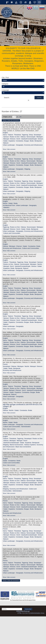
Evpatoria (12, 141)
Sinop (31, 135)
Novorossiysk (31, 137)
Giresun (40, 139)
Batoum (6, 143)
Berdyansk (38, 141)
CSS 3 (27, 613)
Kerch (18, 139)
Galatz (6, 141)
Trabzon (10, 135)
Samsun (6, 137)
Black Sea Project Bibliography (23, 30)
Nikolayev (40, 137)
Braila (32, 141)
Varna (5, 135)
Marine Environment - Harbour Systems (23, 445)
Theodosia (18, 135)
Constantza (20, 141)
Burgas (27, 141)
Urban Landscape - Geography (13, 145)
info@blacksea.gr (23, 611)
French (5, 364)
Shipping (27, 169)
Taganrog (25, 135)
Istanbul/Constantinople (29, 139)
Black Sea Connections (23, 447)
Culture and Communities (12, 233)
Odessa (23, 137)
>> (20, 117)
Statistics (6, 207)
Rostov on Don (15, 137)
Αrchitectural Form (9, 205)
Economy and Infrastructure (33, 145)
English (5, 133)
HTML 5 (20, 613)
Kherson (13, 139)
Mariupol (6, 139)
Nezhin (5, 203)
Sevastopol (37, 135)
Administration (26, 427)
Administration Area (37, 613)
